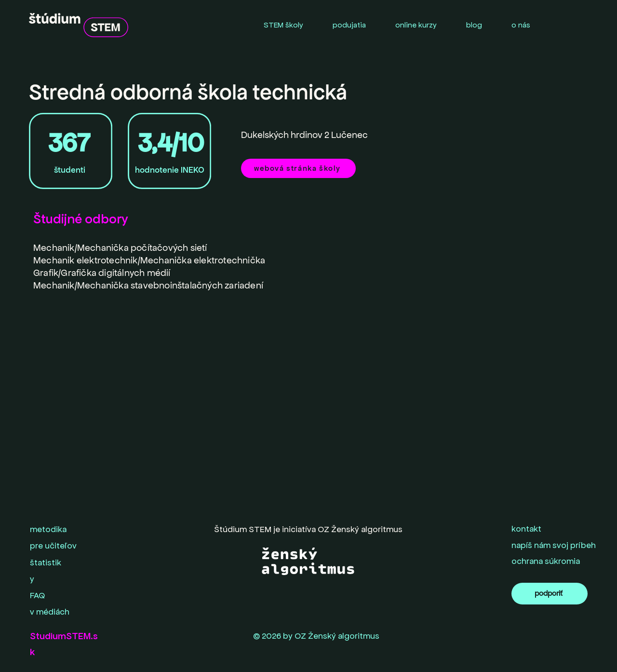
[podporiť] (550, 594)
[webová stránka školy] (298, 168)
